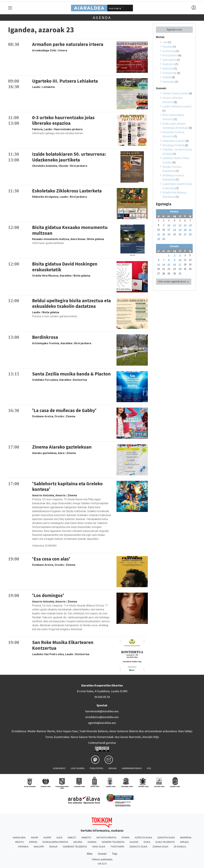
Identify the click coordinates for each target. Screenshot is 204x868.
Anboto (86, 838)
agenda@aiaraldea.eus (102, 723)
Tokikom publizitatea (102, 859)
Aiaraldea (19, 838)
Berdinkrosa (45, 337)
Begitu (20, 842)
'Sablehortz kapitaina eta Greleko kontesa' (67, 487)
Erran (33, 842)
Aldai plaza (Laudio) (174, 141)
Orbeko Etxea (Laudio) (175, 93)
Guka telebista (165, 842)
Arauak (112, 768)
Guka (147, 842)
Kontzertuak (169, 73)
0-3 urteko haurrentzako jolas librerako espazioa (63, 120)
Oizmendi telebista (75, 847)
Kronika (23, 847)
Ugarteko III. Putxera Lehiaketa (65, 81)
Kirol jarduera (170, 55)
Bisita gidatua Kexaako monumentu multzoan (70, 230)
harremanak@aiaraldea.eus (102, 711)
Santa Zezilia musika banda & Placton (71, 374)
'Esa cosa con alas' (51, 559)
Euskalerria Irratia (55, 842)
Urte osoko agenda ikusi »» (174, 282)
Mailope (39, 847)
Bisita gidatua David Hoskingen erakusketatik (65, 267)
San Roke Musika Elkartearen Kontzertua (63, 645)
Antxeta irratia (106, 838)
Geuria (78, 842)
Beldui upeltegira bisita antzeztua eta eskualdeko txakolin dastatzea (72, 303)
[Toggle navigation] (10, 8)
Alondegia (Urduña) (173, 145)
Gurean (102, 854)
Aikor (34, 838)
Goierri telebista (113, 842)
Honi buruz (59, 768)
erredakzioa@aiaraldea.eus (102, 717)
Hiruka (184, 842)
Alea (59, 838)
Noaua (53, 847)
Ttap (115, 854)
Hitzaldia (167, 47)
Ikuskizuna (168, 64)
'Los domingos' (48, 595)
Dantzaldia (168, 82)
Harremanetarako (132, 768)
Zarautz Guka (138, 847)
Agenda (102, 18)
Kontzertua (169, 51)
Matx (90, 854)
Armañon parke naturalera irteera (68, 44)
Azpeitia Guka (143, 838)
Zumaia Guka (160, 847)
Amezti (72, 838)
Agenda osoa (174, 30)
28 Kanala (180, 847)
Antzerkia (168, 69)
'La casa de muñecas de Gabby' (64, 410)
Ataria (125, 838)
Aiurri (47, 838)
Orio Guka (99, 847)
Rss (149, 768)
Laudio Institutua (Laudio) (177, 106)
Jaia (165, 42)
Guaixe (134, 842)
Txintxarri (117, 847)
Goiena (92, 842)
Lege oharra (78, 768)
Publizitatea (96, 768)
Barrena (186, 838)
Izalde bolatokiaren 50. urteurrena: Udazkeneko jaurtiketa (69, 157)
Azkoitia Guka (166, 838)
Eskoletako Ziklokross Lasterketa (67, 191)
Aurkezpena (169, 60)
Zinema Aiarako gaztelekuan (62, 447)
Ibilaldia (167, 77)
